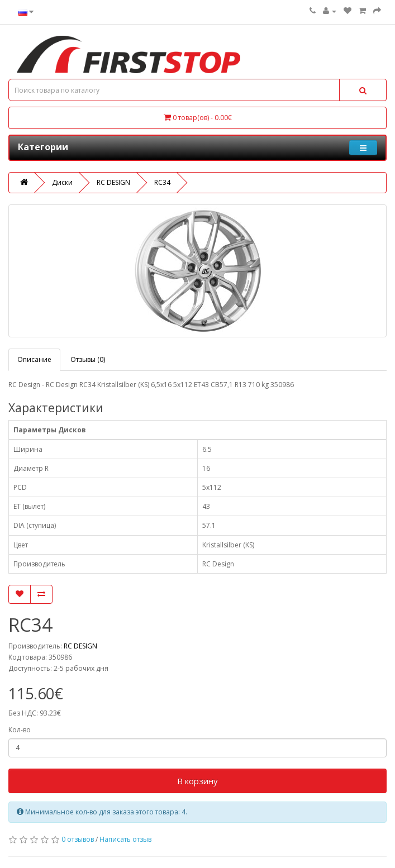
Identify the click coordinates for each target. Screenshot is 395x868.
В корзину (197, 781)
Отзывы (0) (88, 359)
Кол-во (20, 730)
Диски (62, 182)
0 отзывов (78, 839)
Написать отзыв (125, 839)
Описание (34, 359)
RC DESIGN (113, 182)
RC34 (162, 182)
